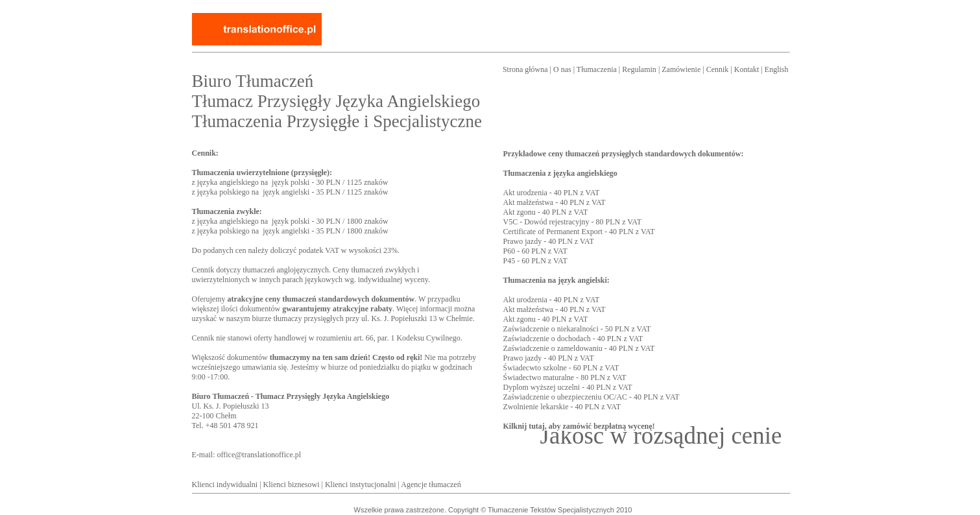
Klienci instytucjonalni (361, 485)
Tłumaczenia (597, 69)
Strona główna (525, 69)
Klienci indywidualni (225, 485)
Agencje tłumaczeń (431, 485)
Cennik (718, 69)
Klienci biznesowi (292, 485)
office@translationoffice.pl (259, 455)
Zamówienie (681, 69)
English (777, 69)
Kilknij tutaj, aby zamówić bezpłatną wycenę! (579, 426)
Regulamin (639, 69)
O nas (562, 69)
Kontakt (747, 69)
